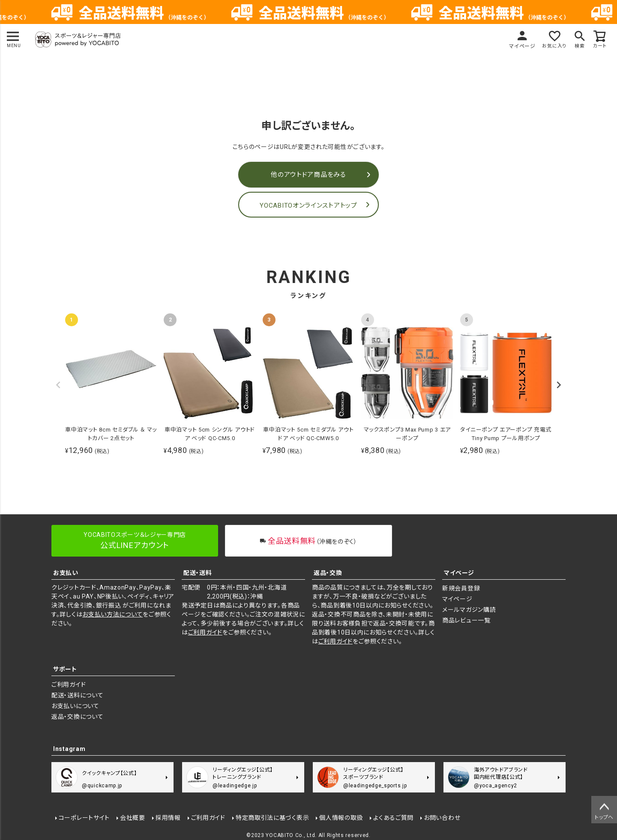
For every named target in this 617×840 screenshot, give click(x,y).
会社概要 (132, 817)
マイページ (518, 46)
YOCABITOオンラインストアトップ (308, 206)
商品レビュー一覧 (466, 620)
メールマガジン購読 (469, 610)
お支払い (66, 573)
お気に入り (551, 46)
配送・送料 (198, 573)
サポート (65, 669)
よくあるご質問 (393, 817)
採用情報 (168, 817)
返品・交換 (328, 573)
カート (599, 46)
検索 (578, 46)
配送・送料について (77, 695)
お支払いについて (75, 706)
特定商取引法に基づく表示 (272, 817)
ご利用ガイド (205, 632)
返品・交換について (77, 717)
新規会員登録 (461, 588)
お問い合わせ (442, 817)
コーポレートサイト (84, 817)
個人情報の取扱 (341, 817)
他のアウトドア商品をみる (308, 175)
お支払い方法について (112, 614)
